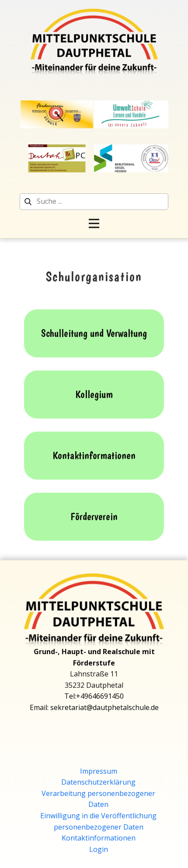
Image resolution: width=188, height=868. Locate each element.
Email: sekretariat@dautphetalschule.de (94, 707)
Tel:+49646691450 (94, 696)
